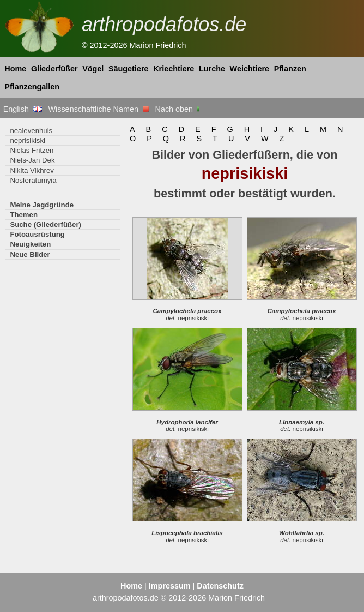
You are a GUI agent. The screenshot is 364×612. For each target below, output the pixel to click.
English (23, 109)
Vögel (93, 69)
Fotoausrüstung (37, 234)
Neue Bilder (30, 254)
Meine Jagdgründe (42, 205)
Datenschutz (220, 586)
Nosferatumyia (33, 180)
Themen (24, 215)
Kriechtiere (174, 69)
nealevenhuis (31, 131)
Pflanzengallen (32, 87)
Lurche (212, 69)
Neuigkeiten (30, 244)
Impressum (170, 586)
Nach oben (178, 109)
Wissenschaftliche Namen (98, 109)
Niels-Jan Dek (32, 160)
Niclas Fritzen (32, 150)
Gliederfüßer (54, 69)
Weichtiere (250, 69)
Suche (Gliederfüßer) (45, 224)
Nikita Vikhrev (32, 170)
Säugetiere (129, 69)
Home (15, 69)
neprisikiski (28, 140)
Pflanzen (290, 69)
